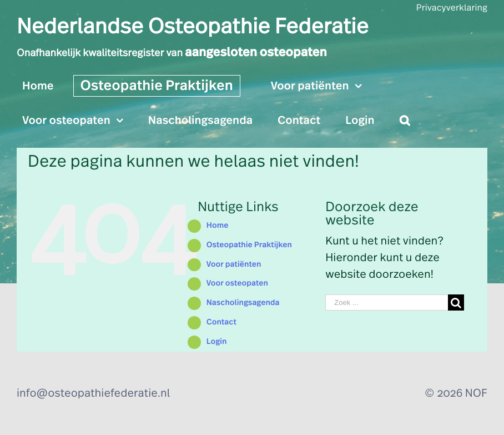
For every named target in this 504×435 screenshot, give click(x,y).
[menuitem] (45, 84)
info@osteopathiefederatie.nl (93, 393)
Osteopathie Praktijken (249, 245)
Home (218, 226)
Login (217, 342)
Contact (221, 322)
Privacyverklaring (452, 8)
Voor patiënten (234, 264)
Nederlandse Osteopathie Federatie (193, 27)
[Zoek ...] (386, 302)
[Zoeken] (405, 121)
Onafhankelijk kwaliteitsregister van (172, 53)
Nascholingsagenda (243, 303)
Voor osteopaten (237, 283)
